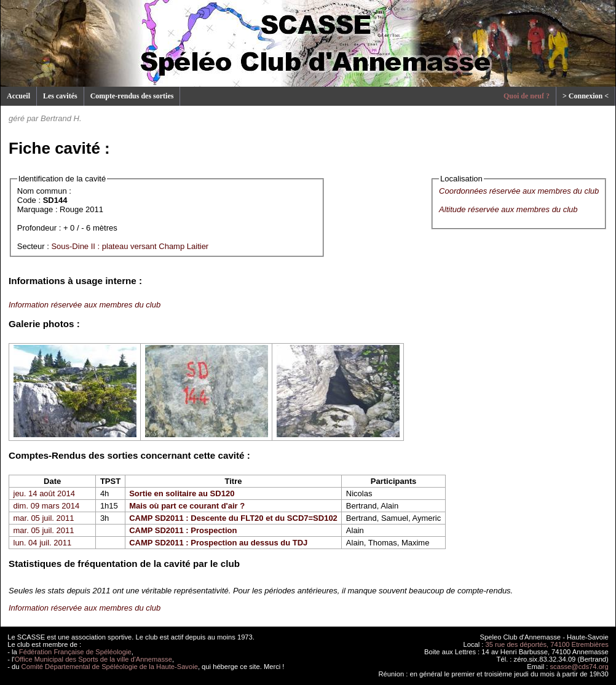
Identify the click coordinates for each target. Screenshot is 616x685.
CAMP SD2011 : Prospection (183, 530)
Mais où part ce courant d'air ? (187, 506)
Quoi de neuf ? (527, 96)
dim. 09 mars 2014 (47, 506)
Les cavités (60, 96)
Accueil (18, 96)
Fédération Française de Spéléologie (75, 652)
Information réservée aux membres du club (85, 305)
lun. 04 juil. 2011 (43, 543)
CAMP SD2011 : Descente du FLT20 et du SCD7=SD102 (233, 518)
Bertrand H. (61, 118)
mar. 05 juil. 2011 (44, 518)
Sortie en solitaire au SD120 (182, 493)
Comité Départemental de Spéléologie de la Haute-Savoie (110, 667)
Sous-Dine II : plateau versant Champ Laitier (130, 246)
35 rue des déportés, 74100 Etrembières (547, 644)
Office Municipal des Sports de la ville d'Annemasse (93, 659)
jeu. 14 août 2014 (44, 493)
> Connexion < (586, 96)
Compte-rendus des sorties (132, 96)
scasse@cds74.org (579, 667)
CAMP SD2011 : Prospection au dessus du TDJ (218, 543)
